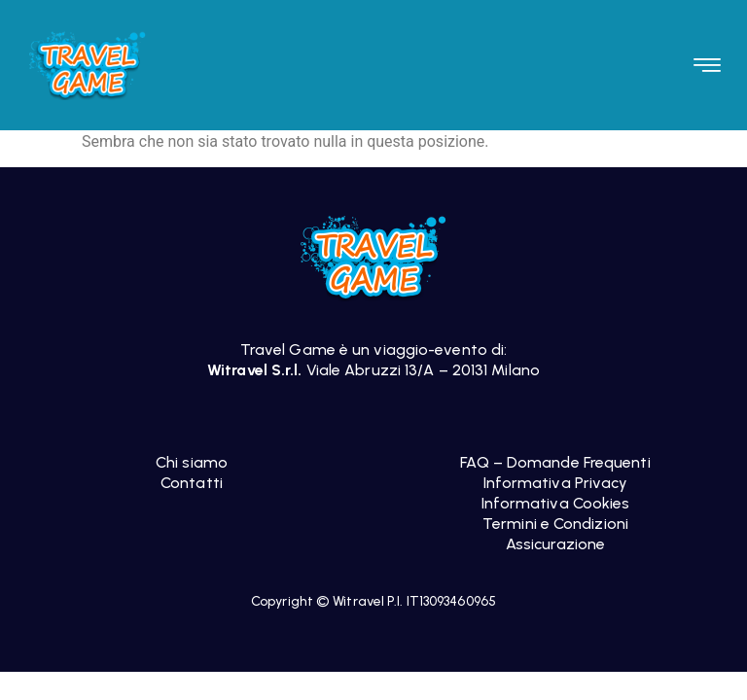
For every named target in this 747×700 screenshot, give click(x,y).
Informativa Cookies (556, 503)
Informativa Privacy (556, 483)
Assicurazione (555, 544)
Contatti (192, 483)
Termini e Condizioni (555, 524)
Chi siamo (192, 462)
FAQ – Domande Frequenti (555, 462)
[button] (707, 65)
